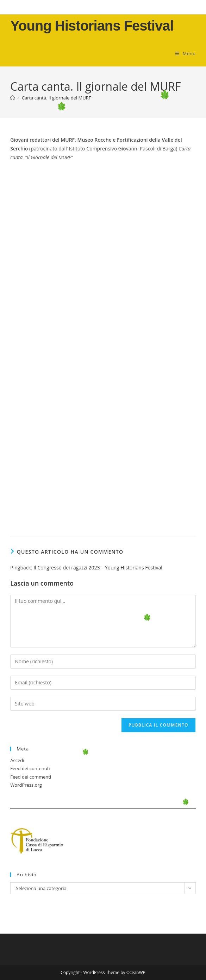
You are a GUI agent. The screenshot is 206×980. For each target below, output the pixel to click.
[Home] (13, 98)
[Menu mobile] (185, 53)
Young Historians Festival (92, 26)
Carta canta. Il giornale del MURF (57, 98)
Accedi (17, 760)
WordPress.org (26, 785)
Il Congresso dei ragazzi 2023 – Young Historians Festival (98, 568)
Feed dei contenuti (30, 768)
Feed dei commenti (31, 777)
